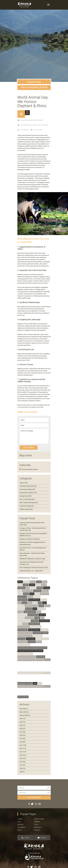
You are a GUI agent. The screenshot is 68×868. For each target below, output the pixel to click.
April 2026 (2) (24, 709)
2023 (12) (22, 725)
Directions (38, 827)
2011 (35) (22, 765)
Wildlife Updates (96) (26, 509)
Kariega (24, 603)
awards (33, 588)
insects (26, 582)
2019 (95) (22, 739)
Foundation (21, 827)
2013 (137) (23, 758)
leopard (33, 582)
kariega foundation (42, 639)
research (21, 618)
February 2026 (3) (25, 715)
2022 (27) (22, 729)
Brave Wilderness (34, 600)
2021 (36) (22, 732)
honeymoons (22, 597)
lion (19, 603)
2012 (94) (22, 762)
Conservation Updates (26, 120)
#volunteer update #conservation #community (32, 648)
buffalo (37, 618)
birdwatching (38, 636)
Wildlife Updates (38, 120)
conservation (31, 639)
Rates (19, 830)
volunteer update (34, 624)
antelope (47, 588)
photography (29, 618)
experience (42, 609)
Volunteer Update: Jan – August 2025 (31, 571)
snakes (26, 585)
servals (44, 585)
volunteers (45, 630)
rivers (30, 603)
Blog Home (26, 455)
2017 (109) (23, 745)
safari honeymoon (24, 627)
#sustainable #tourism (25, 636)
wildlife (25, 624)
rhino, (22, 125)
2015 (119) (23, 752)
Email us (42, 838)
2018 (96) (22, 742)
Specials (20, 824)
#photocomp (22, 615)
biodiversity (32, 642)
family (32, 594)
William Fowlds (27, 591)
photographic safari (31, 606)
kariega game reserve (25, 683)
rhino (35, 603)
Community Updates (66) (27, 489)
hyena (20, 585)
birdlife (20, 612)
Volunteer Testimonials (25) (28, 486)
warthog (44, 600)
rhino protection (23, 697)
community (21, 639)
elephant (21, 606)
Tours (36, 824)
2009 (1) (22, 772)
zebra (39, 612)
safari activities (33, 615)
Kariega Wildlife (36, 627)
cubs (45, 603)
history (20, 582)
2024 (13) (22, 722)
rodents (32, 585)
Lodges (20, 819)
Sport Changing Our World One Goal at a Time (34, 567)
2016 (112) (23, 748)
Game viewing (39, 819)
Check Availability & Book (34, 87)
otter (19, 591)
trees (37, 594)
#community (41, 657)
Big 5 (40, 683)
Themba (40, 588)
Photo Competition (24, 621)
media (20, 594)
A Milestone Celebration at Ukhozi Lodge (32, 559)
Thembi (30, 597)
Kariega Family (23, 600)
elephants (42, 615)
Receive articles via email (30, 469)
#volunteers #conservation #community (30, 651)
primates (45, 591)
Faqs (19, 822)
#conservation (23, 630)
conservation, (34, 125)
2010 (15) (22, 768)
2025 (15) (22, 719)
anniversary (37, 591)
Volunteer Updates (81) (27, 506)
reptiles (26, 594)
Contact (37, 830)
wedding (37, 597)
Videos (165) (24, 483)
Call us (26, 838)
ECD (43, 618)
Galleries (37, 822)
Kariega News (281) (26, 496)
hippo (45, 582)
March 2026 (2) (24, 712)
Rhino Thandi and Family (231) (29, 503)
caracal (39, 582)
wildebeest (21, 588)
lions (20, 624)
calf (28, 588)
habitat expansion (30, 612)
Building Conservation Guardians (30, 539)
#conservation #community (27, 657)
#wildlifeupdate (44, 621)
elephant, (27, 125)
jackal (38, 585)
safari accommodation (25, 654)
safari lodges (22, 642)
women (47, 606)
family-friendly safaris (25, 633)
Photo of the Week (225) (27, 499)
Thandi (39, 642)
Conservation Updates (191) (28, 493)
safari (35, 683)
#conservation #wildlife (40, 633)
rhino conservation (43, 125)
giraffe (41, 606)
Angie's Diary (44, 594)
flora (40, 603)
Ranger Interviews (34, 630)
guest (35, 609)
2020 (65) (22, 735)
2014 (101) (23, 755)
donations (35, 621)
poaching (21, 609)
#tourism (28, 609)
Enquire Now (34, 82)
